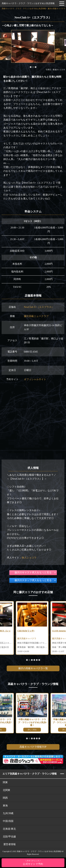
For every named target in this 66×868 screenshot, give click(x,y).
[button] (31, 67)
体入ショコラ (29, 558)
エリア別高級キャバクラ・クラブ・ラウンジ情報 (30, 774)
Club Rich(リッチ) (26, 631)
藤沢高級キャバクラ (27, 639)
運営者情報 (10, 844)
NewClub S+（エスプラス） (39, 307)
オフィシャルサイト (35, 379)
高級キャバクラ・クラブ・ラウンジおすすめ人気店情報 (28, 3)
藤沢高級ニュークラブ (36, 316)
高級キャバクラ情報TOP (33, 747)
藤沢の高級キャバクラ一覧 (33, 668)
